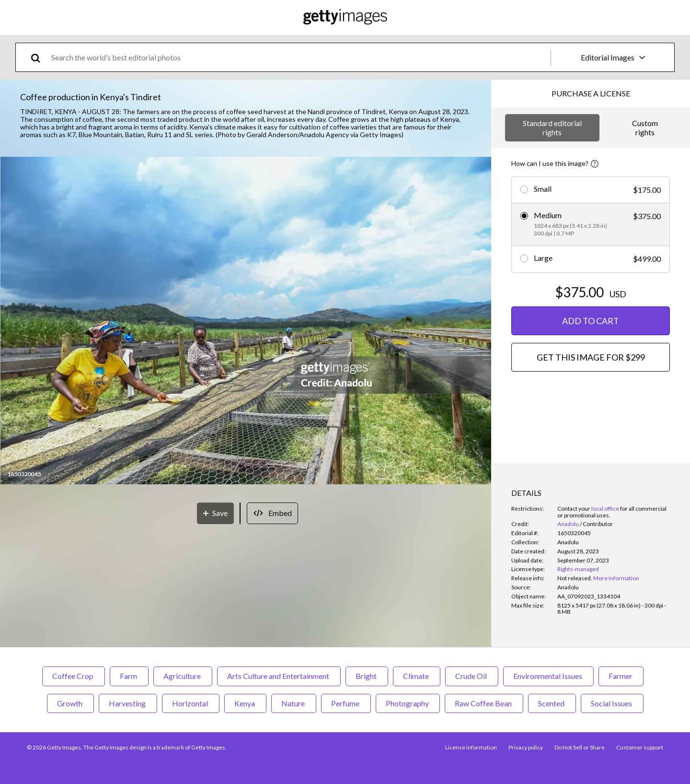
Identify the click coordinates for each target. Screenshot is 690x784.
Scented (552, 703)
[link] (575, 578)
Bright (367, 676)
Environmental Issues (548, 676)
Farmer (621, 676)
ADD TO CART (591, 321)
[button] (246, 321)
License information (471, 747)
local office (605, 509)
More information (616, 578)
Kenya (245, 703)
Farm (129, 676)
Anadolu (568, 524)
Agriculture (183, 676)
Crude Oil (472, 676)
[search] (40, 57)
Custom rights (645, 127)
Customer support (640, 747)
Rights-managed (578, 569)
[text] (299, 57)
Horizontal (191, 703)
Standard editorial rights (552, 127)
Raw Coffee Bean (484, 703)
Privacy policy (526, 747)
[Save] (215, 513)
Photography (408, 703)
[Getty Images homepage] (345, 18)
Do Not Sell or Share (580, 747)
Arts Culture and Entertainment (279, 676)
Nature (294, 703)
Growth (70, 703)
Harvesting (128, 703)
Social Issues (612, 703)
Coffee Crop (74, 676)
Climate (417, 676)
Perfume (346, 703)
